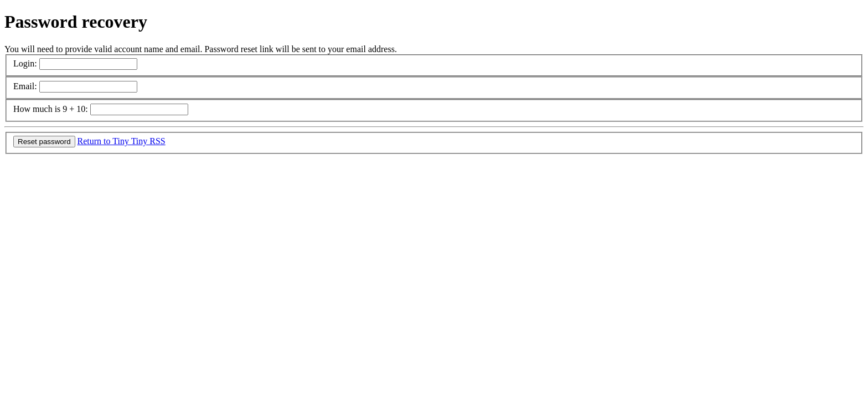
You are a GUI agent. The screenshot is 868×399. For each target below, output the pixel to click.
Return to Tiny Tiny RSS (122, 141)
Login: (25, 63)
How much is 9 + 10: (51, 109)
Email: (25, 86)
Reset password (44, 142)
